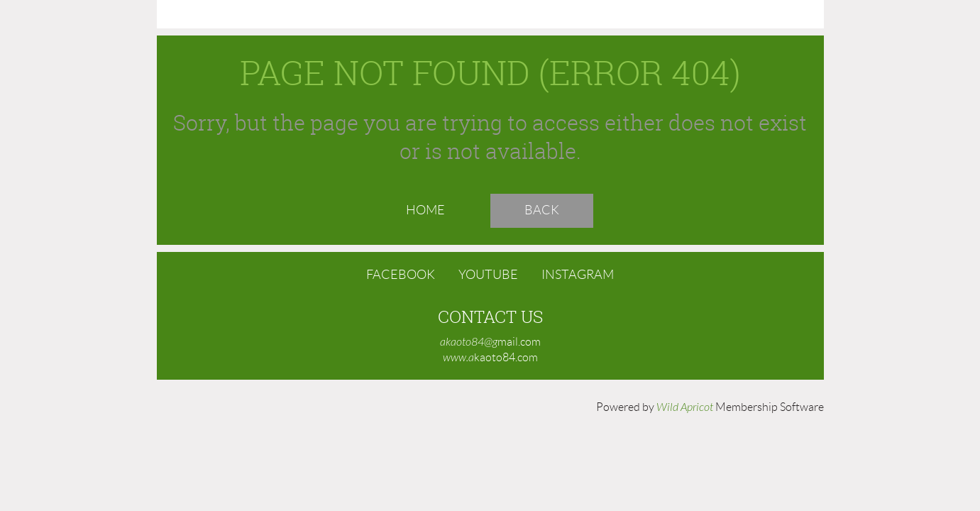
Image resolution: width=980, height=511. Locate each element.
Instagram (578, 275)
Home (425, 210)
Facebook (401, 275)
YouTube (488, 275)
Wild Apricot (685, 407)
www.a (458, 358)
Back (542, 210)
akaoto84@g (469, 342)
